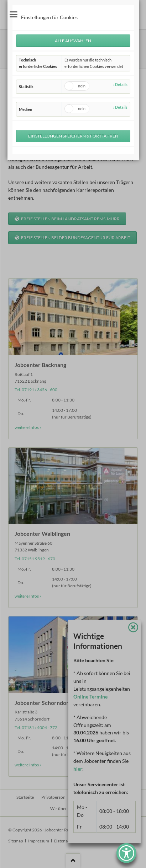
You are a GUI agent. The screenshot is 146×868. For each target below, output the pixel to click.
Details (121, 84)
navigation (14, 14)
